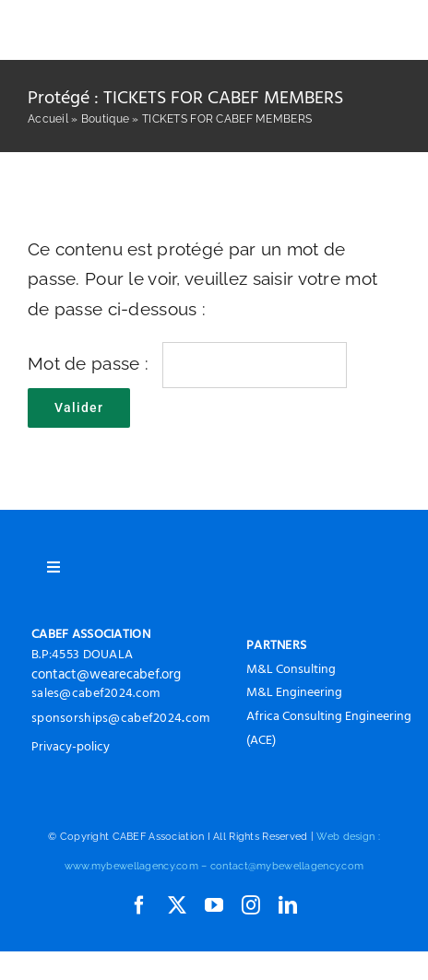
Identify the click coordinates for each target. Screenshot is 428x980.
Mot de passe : (187, 363)
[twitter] (177, 905)
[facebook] (139, 905)
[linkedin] (288, 905)
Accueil (48, 119)
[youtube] (214, 905)
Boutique (105, 119)
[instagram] (251, 905)
